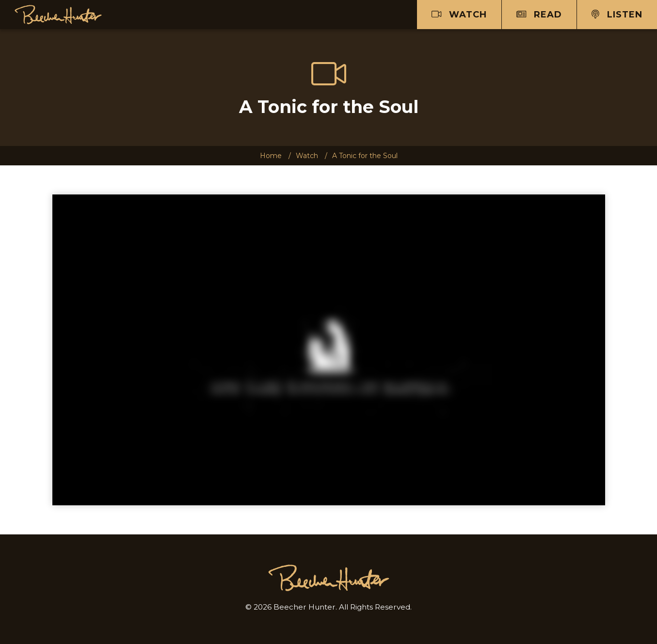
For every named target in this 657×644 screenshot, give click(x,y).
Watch (459, 15)
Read (539, 15)
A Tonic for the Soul (365, 156)
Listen (617, 15)
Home (271, 156)
